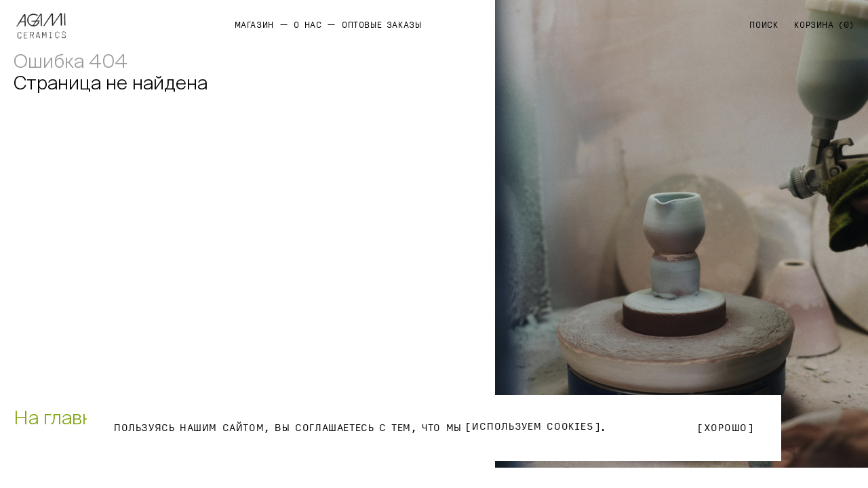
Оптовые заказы (381, 25)
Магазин (254, 25)
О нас (308, 25)
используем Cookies (533, 427)
